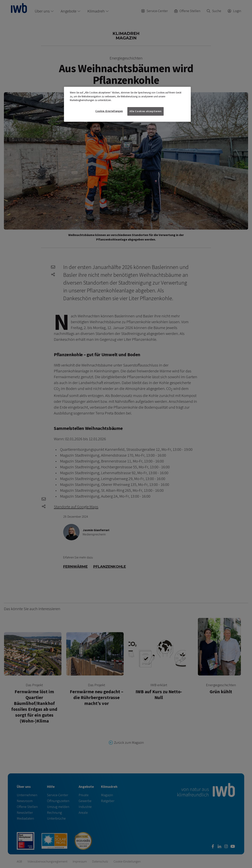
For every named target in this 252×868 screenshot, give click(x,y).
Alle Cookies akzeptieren (146, 111)
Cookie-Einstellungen (109, 111)
